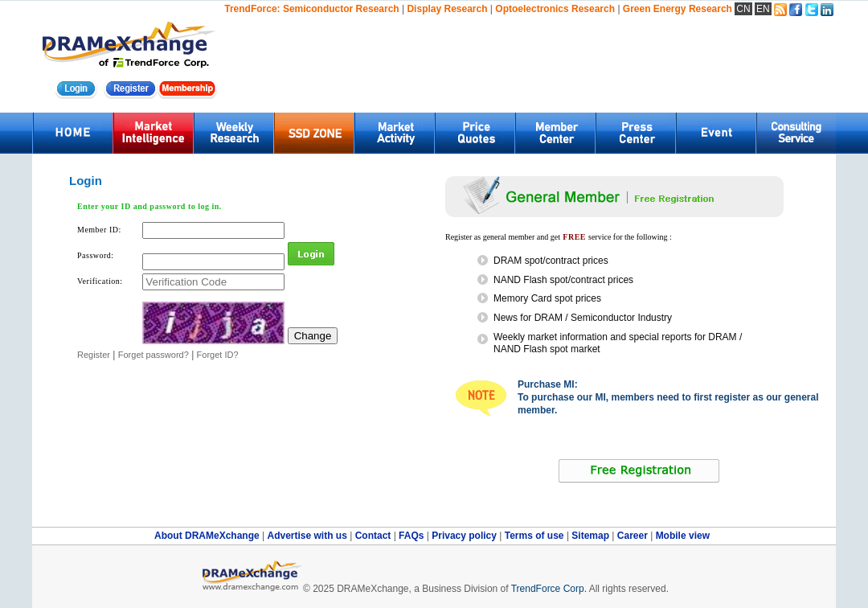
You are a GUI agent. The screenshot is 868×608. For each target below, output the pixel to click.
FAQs (413, 536)
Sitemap (592, 536)
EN (763, 9)
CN (743, 9)
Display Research (447, 9)
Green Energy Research (678, 9)
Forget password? (154, 355)
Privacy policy (465, 536)
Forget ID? (218, 355)
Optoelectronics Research (555, 9)
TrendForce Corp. (549, 589)
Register (94, 355)
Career (633, 536)
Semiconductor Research (341, 9)
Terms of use (536, 536)
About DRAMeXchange (208, 536)
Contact (375, 536)
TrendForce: (252, 9)
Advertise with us (308, 536)
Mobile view (683, 536)
